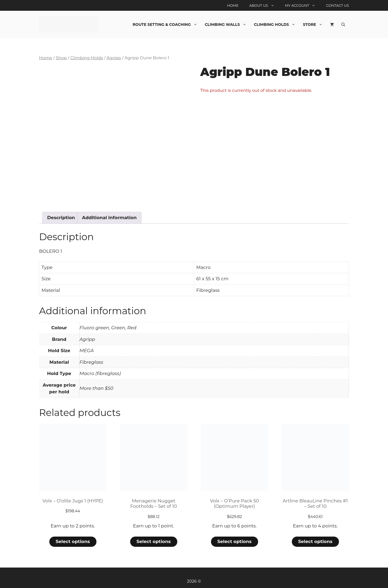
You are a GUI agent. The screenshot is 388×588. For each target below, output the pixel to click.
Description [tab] (61, 216)
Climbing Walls (227, 24)
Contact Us (337, 5)
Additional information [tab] (109, 216)
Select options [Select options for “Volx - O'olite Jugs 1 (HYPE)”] (73, 540)
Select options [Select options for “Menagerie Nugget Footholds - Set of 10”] (153, 540)
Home (233, 5)
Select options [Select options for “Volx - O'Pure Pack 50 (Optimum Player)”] (234, 540)
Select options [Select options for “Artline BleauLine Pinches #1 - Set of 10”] (315, 540)
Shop (61, 58)
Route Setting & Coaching (167, 24)
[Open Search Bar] (343, 24)
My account (303, 5)
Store (315, 24)
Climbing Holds (276, 24)
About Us (264, 5)
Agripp (114, 58)
